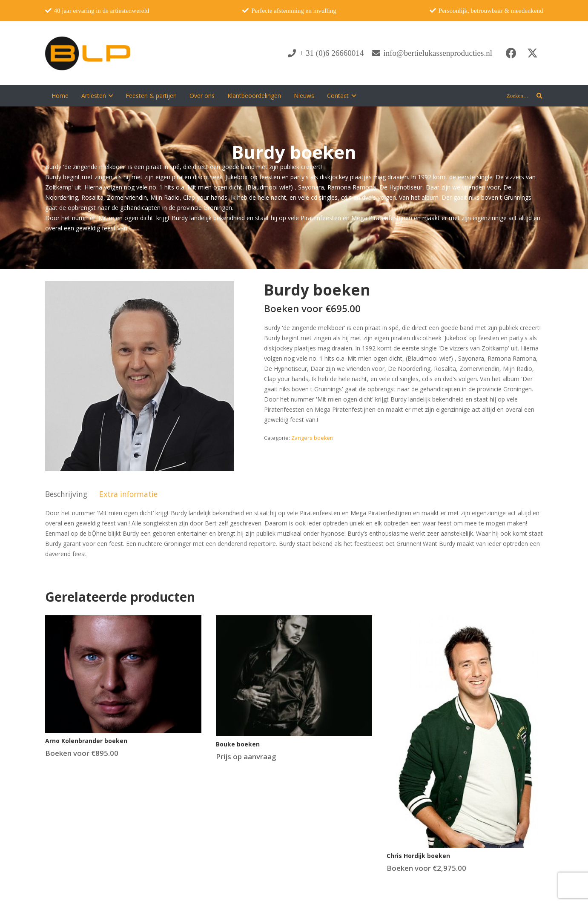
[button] (110, 96)
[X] (533, 53)
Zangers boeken (312, 438)
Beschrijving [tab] (66, 494)
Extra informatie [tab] (128, 494)
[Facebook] (511, 53)
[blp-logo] (88, 53)
